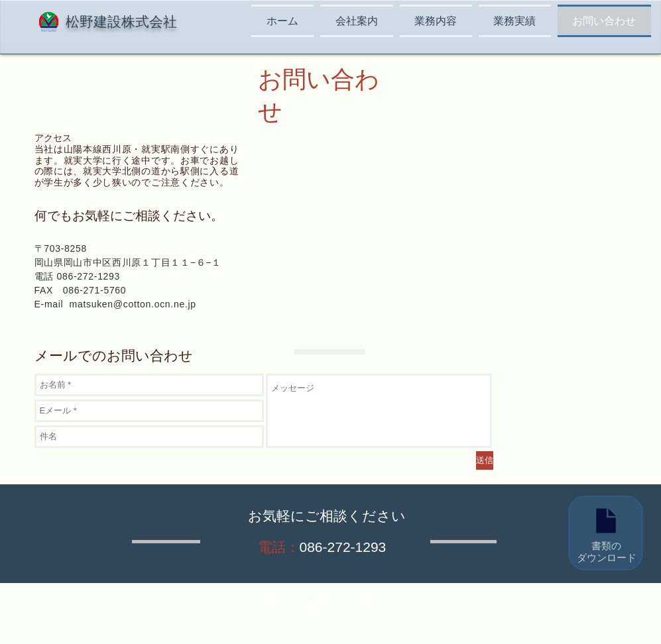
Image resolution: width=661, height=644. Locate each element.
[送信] (485, 460)
